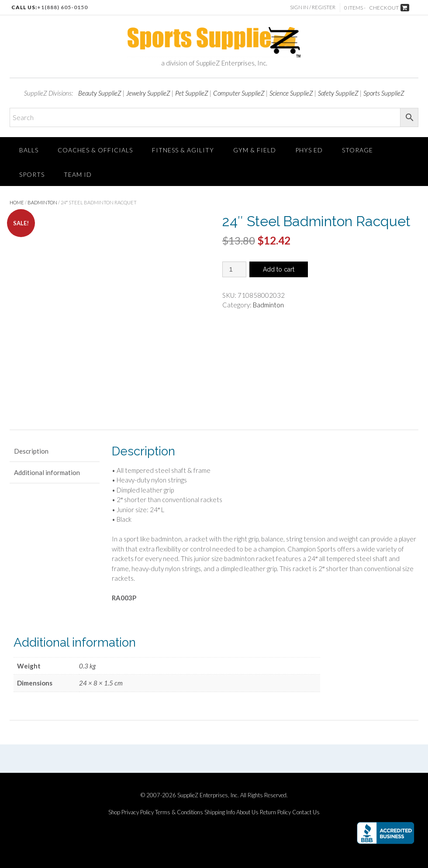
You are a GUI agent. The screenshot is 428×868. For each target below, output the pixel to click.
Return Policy (275, 812)
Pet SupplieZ (192, 93)
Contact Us (306, 812)
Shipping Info (220, 812)
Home (17, 202)
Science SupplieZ (291, 93)
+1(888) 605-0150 (62, 7)
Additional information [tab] (47, 472)
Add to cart (279, 269)
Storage (357, 150)
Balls (29, 150)
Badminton (42, 202)
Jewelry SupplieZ (148, 93)
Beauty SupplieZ (100, 93)
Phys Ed (309, 150)
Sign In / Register (313, 7)
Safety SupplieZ (338, 93)
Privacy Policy (138, 812)
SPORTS (32, 174)
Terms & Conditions (179, 812)
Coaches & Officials (95, 150)
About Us (247, 812)
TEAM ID (78, 174)
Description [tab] (31, 451)
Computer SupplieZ (239, 93)
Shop (114, 812)
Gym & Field (255, 150)
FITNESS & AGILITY (183, 150)
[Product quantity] (234, 269)
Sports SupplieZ (384, 93)
